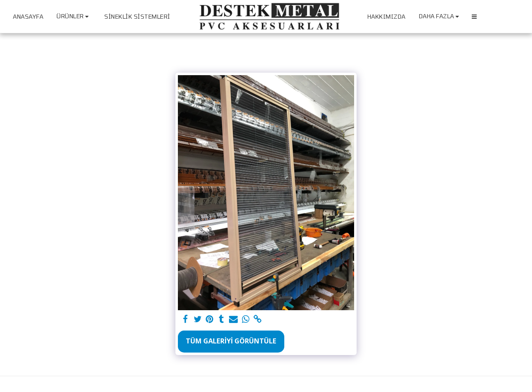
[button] (474, 17)
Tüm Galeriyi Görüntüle (231, 341)
